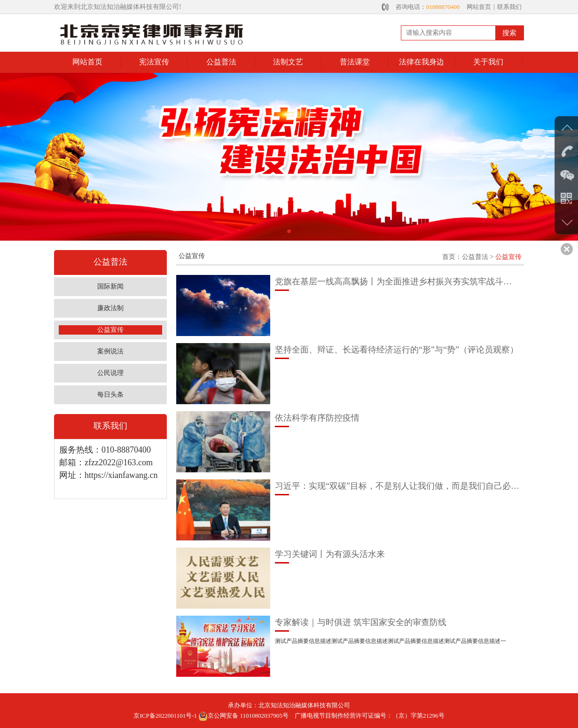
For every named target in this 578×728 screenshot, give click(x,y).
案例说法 (110, 351)
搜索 (509, 33)
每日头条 (110, 395)
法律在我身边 (422, 62)
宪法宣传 (154, 62)
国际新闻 (110, 286)
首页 (449, 257)
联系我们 (509, 7)
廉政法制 (110, 308)
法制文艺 (288, 62)
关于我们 (488, 62)
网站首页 (479, 7)
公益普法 (221, 62)
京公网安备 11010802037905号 (243, 716)
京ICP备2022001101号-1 (165, 716)
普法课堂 (355, 62)
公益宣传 (110, 330)
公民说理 (110, 373)
